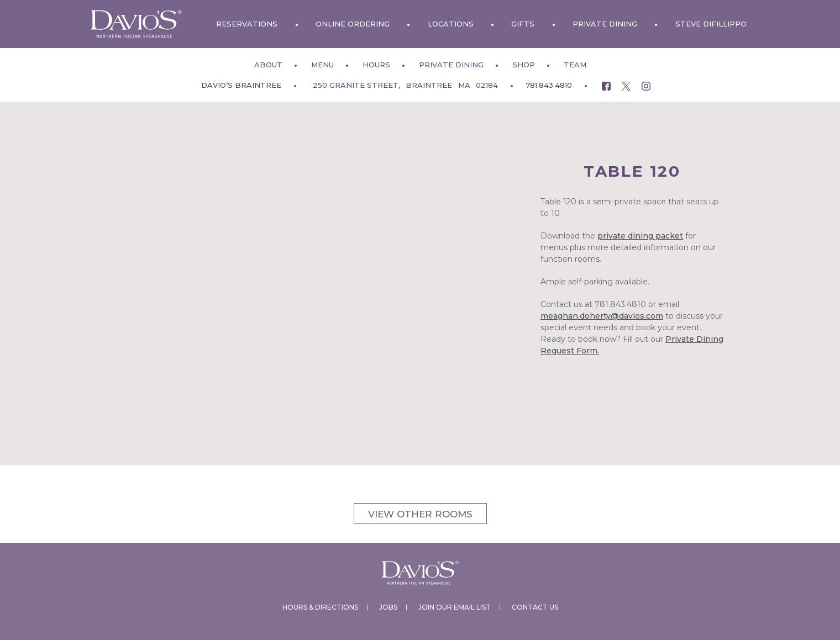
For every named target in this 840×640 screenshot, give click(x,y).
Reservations (247, 24)
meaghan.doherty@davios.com (602, 316)
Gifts (523, 24)
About (268, 65)
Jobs (388, 607)
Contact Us (535, 607)
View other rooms (420, 514)
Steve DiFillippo (711, 24)
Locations (451, 24)
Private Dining (605, 24)
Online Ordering (353, 24)
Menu (322, 65)
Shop (524, 65)
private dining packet (640, 236)
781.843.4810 (549, 85)
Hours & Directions (320, 607)
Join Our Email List (455, 607)
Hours (376, 65)
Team (575, 65)
